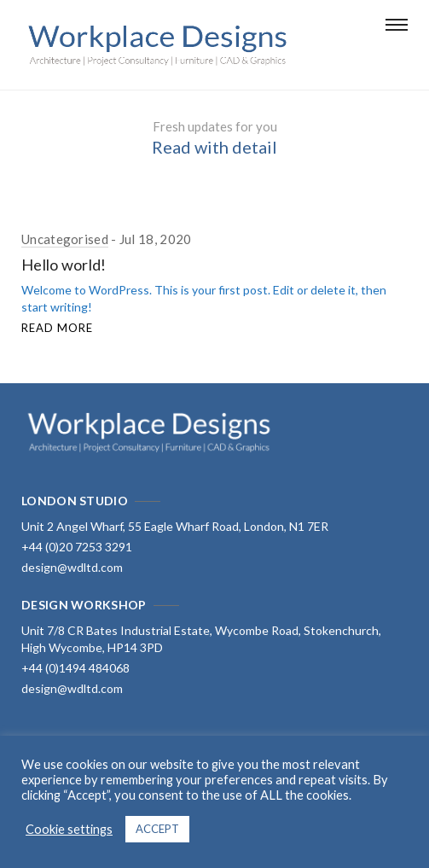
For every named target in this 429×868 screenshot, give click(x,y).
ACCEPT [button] (157, 829)
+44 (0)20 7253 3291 (77, 547)
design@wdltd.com (72, 567)
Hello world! (64, 265)
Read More (57, 328)
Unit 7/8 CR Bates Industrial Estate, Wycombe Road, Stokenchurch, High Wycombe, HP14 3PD (201, 639)
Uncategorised (65, 239)
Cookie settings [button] (69, 829)
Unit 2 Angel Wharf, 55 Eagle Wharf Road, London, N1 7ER (175, 526)
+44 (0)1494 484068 (75, 668)
